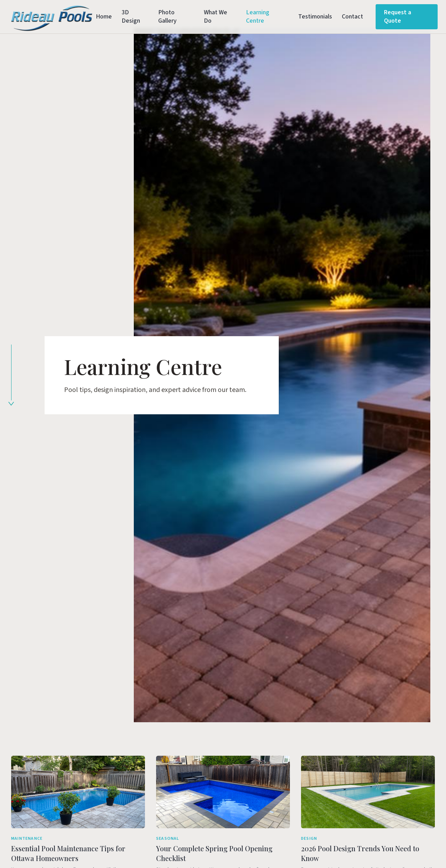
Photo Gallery (167, 17)
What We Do (216, 17)
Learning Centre (258, 17)
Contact (352, 17)
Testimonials (315, 17)
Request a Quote (398, 17)
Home (104, 17)
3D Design (131, 17)
